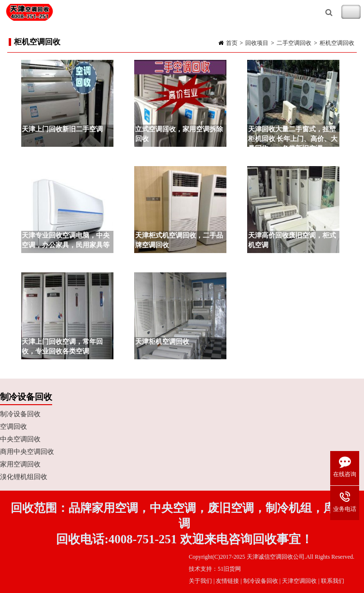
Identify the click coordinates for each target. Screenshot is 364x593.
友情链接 (227, 581)
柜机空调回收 (337, 43)
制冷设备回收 (20, 414)
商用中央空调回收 (27, 452)
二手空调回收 (294, 43)
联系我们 (333, 581)
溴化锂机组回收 (24, 477)
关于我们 (200, 581)
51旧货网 (229, 569)
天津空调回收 (299, 581)
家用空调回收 (20, 464)
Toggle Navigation (351, 12)
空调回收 (14, 427)
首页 (232, 43)
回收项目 (257, 43)
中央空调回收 (20, 439)
